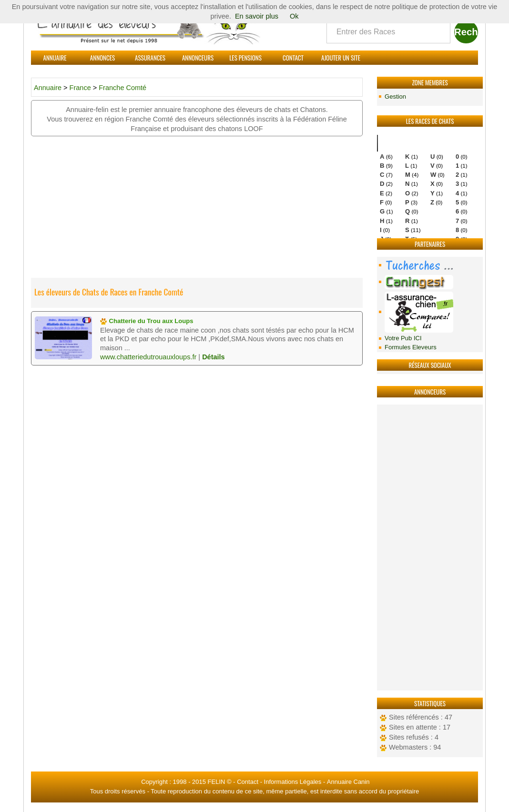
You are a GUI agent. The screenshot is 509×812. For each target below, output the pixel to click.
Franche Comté (122, 88)
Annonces (102, 58)
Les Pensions (245, 58)
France (81, 88)
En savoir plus (257, 16)
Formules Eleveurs (411, 347)
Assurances (150, 58)
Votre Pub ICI (403, 338)
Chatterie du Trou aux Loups (147, 321)
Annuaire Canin (348, 782)
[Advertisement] (430, 548)
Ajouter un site (341, 58)
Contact (293, 58)
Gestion (395, 96)
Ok (294, 16)
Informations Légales (293, 782)
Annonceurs (198, 58)
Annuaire (55, 58)
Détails (214, 357)
